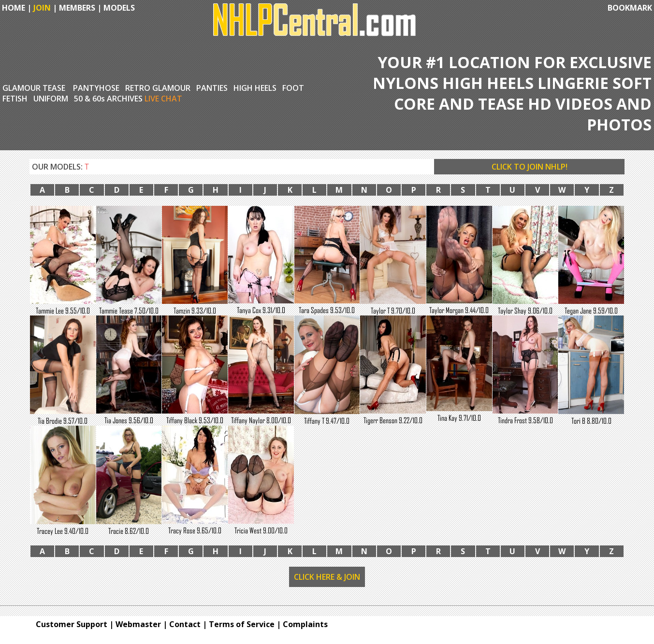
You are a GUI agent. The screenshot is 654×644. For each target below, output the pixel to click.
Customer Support (72, 624)
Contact (185, 624)
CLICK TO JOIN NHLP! (530, 167)
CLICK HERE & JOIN (327, 577)
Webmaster (138, 624)
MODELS (119, 8)
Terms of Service (242, 624)
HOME (13, 8)
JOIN (42, 8)
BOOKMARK (630, 8)
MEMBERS (77, 8)
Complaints (305, 624)
